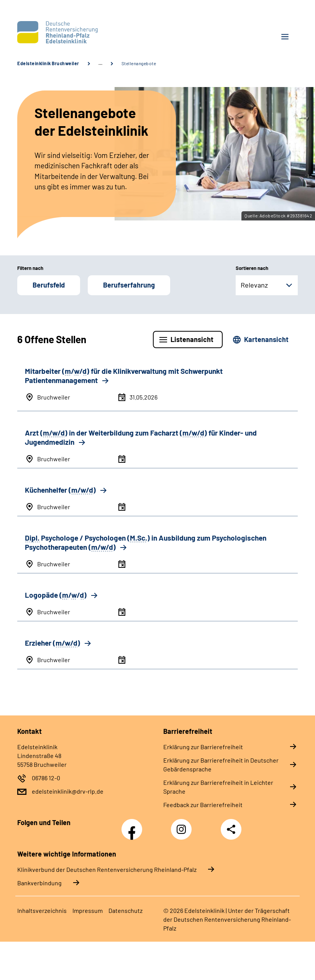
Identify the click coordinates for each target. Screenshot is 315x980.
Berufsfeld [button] (49, 285)
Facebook (134, 825)
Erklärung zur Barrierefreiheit (203, 747)
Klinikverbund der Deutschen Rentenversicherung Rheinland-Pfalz (107, 869)
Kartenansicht (266, 339)
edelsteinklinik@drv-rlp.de (68, 791)
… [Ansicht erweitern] (100, 63)
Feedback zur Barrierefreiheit (203, 805)
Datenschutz (126, 910)
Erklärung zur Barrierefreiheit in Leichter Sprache (218, 787)
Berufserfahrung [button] (129, 285)
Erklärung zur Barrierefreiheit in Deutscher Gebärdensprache (221, 765)
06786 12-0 (46, 778)
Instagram (183, 825)
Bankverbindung (39, 883)
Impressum (88, 910)
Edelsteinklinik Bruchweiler (48, 63)
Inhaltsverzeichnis (42, 910)
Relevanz (254, 285)
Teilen (231, 829)
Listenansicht (192, 339)
